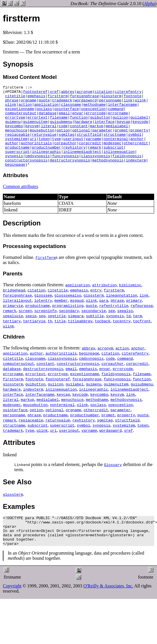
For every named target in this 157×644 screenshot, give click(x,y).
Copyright (12, 608)
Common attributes (20, 203)
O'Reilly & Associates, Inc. (108, 608)
